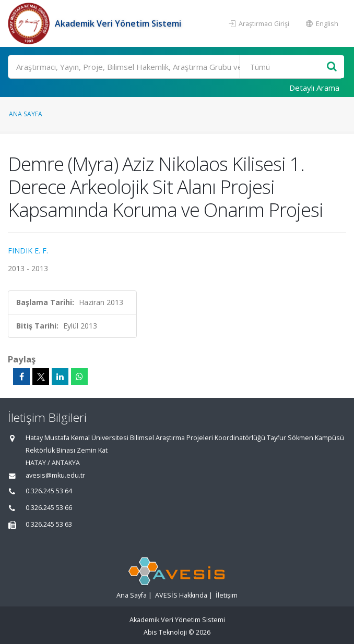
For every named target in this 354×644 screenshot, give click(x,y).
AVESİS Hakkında (181, 595)
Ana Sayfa (26, 114)
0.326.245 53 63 (49, 524)
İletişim (227, 595)
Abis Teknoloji (165, 632)
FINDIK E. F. (28, 251)
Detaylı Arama (314, 88)
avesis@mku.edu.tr (55, 475)
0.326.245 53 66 (49, 508)
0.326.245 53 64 (49, 491)
